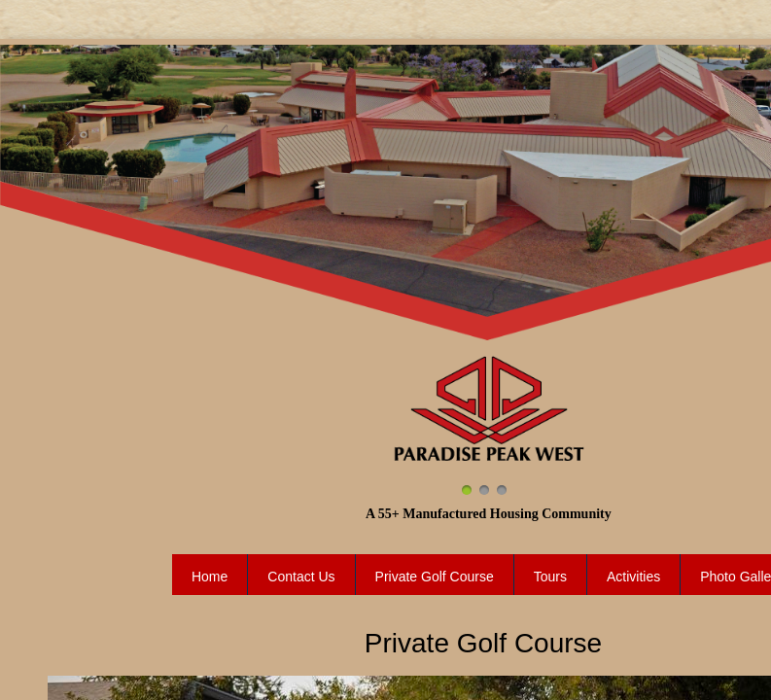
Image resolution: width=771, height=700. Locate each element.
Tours (550, 577)
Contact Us (301, 577)
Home (210, 577)
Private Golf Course (435, 577)
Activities (633, 577)
